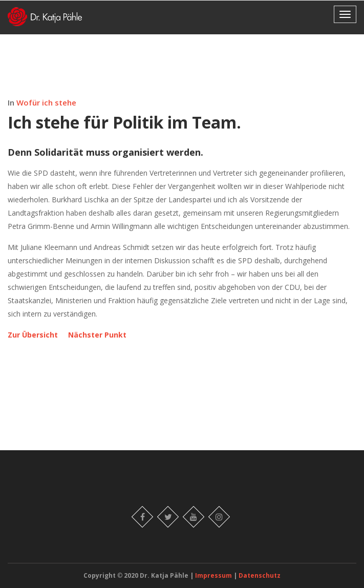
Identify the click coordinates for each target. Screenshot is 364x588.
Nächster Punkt (97, 335)
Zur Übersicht (33, 335)
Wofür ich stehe (46, 102)
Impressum (214, 575)
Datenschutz (260, 575)
